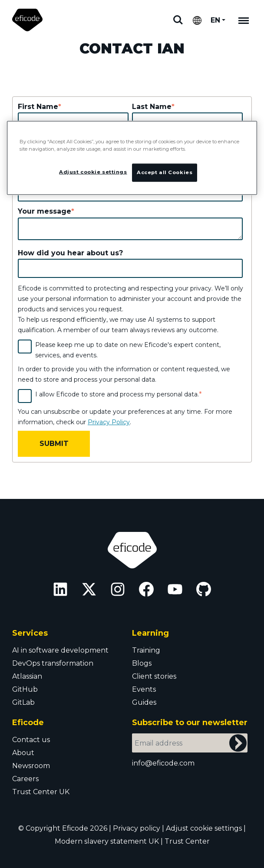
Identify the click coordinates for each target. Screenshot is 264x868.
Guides (144, 702)
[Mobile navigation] (244, 20)
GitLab (23, 702)
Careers (25, 779)
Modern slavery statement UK (107, 841)
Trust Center (187, 841)
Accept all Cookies (165, 172)
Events (144, 689)
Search (178, 20)
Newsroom (31, 766)
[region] (132, 158)
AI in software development (60, 650)
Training (146, 650)
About (23, 753)
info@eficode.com (163, 763)
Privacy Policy (109, 422)
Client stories (154, 676)
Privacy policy (137, 828)
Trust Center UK (41, 792)
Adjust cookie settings (204, 828)
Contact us (31, 740)
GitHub (25, 689)
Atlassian (27, 676)
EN (215, 20)
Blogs (142, 663)
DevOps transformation (53, 663)
